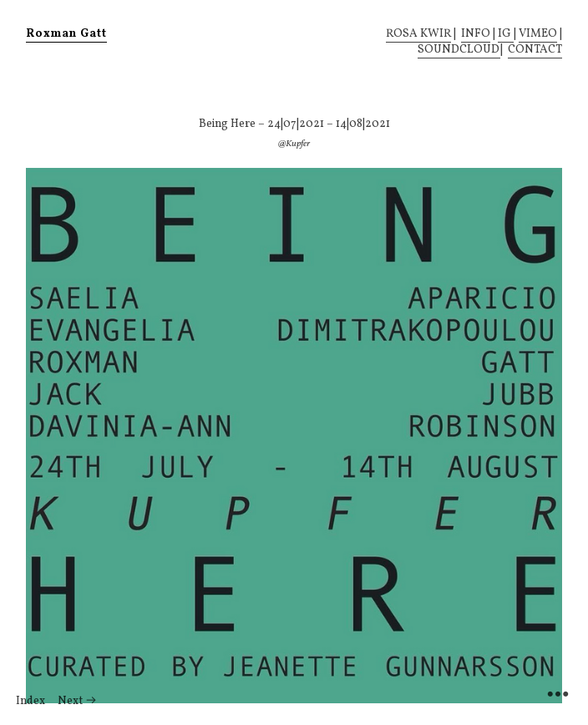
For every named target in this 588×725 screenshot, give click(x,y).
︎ (558, 695)
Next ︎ (77, 701)
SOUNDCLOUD (459, 50)
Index (30, 701)
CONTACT (535, 50)
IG (506, 34)
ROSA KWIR (418, 34)
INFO (476, 34)
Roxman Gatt (66, 34)
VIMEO (538, 34)
